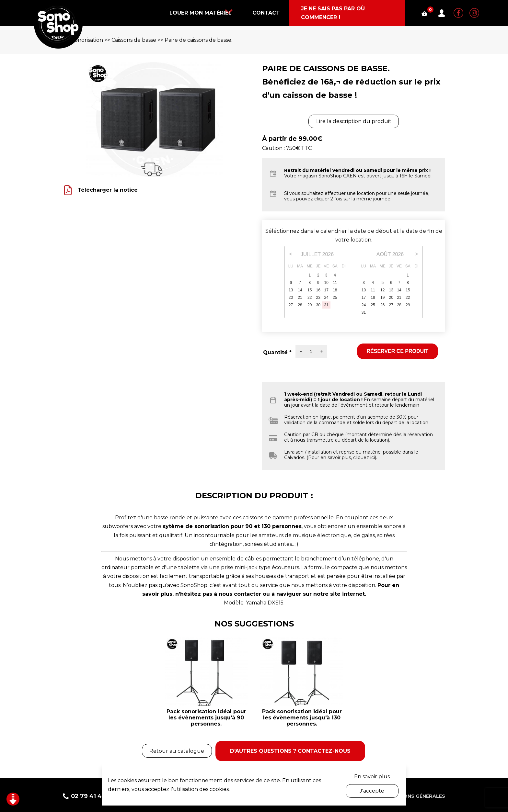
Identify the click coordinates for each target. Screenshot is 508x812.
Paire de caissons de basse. (198, 40)
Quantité (277, 352)
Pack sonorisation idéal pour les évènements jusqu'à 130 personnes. (302, 718)
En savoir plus (372, 777)
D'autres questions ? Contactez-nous (291, 750)
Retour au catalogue (176, 750)
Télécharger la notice (108, 190)
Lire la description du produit (354, 121)
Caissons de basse (134, 40)
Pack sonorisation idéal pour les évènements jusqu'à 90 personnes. (206, 718)
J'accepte (372, 791)
